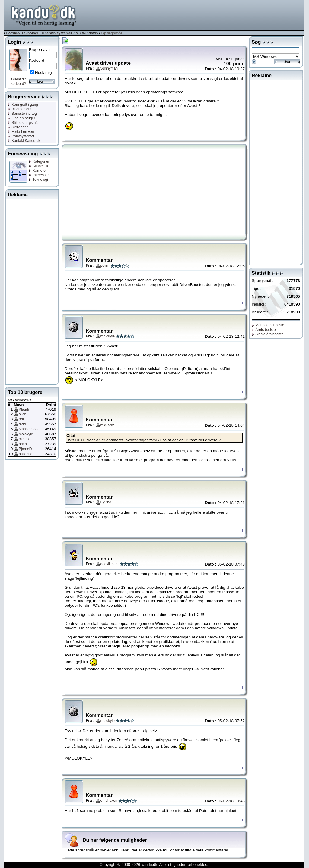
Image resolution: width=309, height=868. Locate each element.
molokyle (26, 434)
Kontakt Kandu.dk (24, 141)
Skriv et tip (18, 127)
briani (23, 444)
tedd (22, 424)
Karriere (37, 171)
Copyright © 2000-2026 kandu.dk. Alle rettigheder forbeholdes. (154, 865)
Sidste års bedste (268, 334)
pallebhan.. (28, 454)
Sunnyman (109, 68)
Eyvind (106, 502)
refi (21, 419)
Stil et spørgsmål (23, 123)
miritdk (24, 439)
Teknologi (30, 33)
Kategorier (39, 161)
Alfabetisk (39, 166)
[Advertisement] (194, 15)
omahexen (109, 801)
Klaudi (24, 409)
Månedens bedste (268, 325)
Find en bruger (21, 118)
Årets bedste (264, 330)
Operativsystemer (57, 33)
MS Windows (87, 33)
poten (105, 265)
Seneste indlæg (22, 114)
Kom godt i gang (23, 105)
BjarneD (25, 449)
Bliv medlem (20, 109)
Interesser (39, 175)
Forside (13, 33)
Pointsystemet (21, 136)
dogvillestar (110, 564)
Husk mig (43, 72)
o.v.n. (23, 414)
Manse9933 (28, 429)
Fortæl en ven (21, 132)
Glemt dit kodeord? (18, 81)
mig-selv (107, 425)
